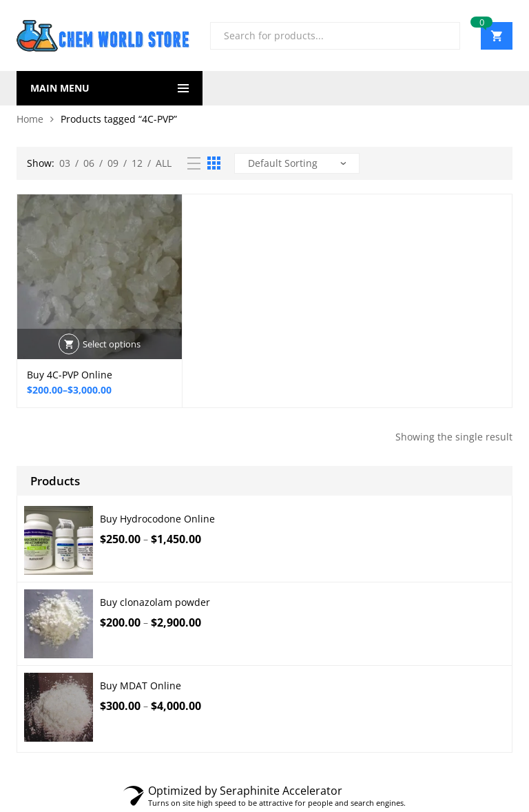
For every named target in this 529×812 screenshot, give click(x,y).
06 (89, 163)
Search (444, 36)
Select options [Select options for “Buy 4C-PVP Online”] (112, 344)
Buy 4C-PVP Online (70, 375)
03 (65, 163)
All (164, 163)
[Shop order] (297, 163)
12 (137, 163)
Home (30, 119)
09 (113, 163)
